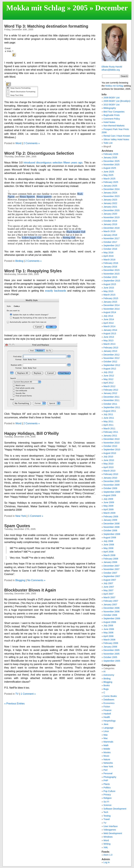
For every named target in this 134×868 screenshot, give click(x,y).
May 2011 (108, 421)
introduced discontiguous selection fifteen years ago (53, 163)
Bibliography (110, 108)
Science (107, 805)
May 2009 (108, 506)
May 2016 (108, 253)
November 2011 (111, 400)
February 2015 (111, 298)
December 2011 (111, 397)
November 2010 (111, 443)
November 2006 (111, 612)
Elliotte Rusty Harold (112, 67)
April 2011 (108, 425)
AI (104, 671)
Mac (106, 735)
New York (21, 516)
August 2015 (110, 284)
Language (108, 728)
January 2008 (110, 562)
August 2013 (110, 333)
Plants (107, 784)
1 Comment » (36, 516)
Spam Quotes (17, 526)
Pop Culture (109, 791)
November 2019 (111, 217)
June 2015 (109, 288)
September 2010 (112, 450)
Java (106, 724)
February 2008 (111, 559)
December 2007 (111, 566)
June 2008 (109, 545)
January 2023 (110, 200)
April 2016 (108, 256)
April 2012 (108, 383)
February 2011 (111, 432)
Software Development (115, 809)
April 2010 (108, 467)
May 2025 (108, 175)
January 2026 (110, 157)
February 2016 (111, 263)
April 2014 (108, 323)
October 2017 (110, 242)
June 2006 (109, 629)
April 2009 (108, 509)
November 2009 (111, 485)
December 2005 (111, 650)
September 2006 (112, 618)
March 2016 (109, 260)
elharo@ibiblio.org (111, 70)
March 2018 (109, 231)
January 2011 (110, 436)
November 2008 (111, 527)
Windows (108, 837)
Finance (107, 710)
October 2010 (110, 446)
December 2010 (111, 439)
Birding (19, 261)
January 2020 (110, 214)
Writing (107, 844)
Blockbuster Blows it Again (30, 590)
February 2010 (111, 474)
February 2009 (111, 517)
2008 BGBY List (111, 98)
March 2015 (109, 295)
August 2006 (110, 622)
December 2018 (111, 228)
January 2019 (110, 224)
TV (17, 694)
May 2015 (108, 291)
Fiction (107, 707)
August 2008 (110, 538)
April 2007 (108, 594)
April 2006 (108, 636)
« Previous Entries (14, 704)
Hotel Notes (109, 122)
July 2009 (108, 499)
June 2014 (109, 319)
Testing (107, 816)
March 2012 (109, 386)
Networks (108, 763)
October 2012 (110, 362)
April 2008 (108, 552)
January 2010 (110, 478)
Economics (109, 703)
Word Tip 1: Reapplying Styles (33, 271)
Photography (110, 777)
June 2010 (109, 460)
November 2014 (111, 309)
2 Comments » (32, 143)
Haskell (107, 714)
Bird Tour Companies (114, 112)
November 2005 (111, 654)
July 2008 (108, 541)
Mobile (107, 749)
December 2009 (111, 481)
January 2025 (110, 186)
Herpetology (110, 721)
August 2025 (110, 168)
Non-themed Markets (114, 126)
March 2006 (109, 640)
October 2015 (110, 277)
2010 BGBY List (111, 105)
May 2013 (108, 341)
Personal (108, 773)
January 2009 (110, 520)
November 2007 (111, 569)
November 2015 (111, 274)
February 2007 (111, 601)
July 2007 (108, 583)
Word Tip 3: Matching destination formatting (46, 26)
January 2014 (110, 330)
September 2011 (112, 407)
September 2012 (112, 365)
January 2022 (110, 203)
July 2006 (108, 626)
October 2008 (110, 530)
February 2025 (111, 182)
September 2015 (112, 281)
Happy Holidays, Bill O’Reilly (31, 433)
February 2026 (111, 154)
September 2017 (112, 245)
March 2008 (109, 555)
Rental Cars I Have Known (117, 136)
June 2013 (109, 337)
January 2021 (110, 207)
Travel (107, 819)
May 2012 (108, 379)
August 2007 (110, 580)
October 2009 (110, 488)
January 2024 (110, 193)
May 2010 (108, 464)
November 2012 (111, 358)
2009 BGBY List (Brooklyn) (117, 101)
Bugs (106, 689)
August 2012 (110, 369)
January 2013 (110, 351)
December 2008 (111, 524)
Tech (106, 812)
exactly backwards (56, 291)
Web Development (113, 833)
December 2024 (111, 189)
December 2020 (111, 210)
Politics (107, 788)
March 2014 (109, 326)
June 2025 (109, 172)
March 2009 (109, 513)
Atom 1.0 (108, 855)
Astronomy (109, 675)
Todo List (108, 143)
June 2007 (109, 587)
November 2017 (111, 238)
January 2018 (110, 235)
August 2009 (110, 495)
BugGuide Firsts (112, 115)
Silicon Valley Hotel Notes (116, 139)
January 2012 (110, 393)
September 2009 (112, 492)
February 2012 (111, 390)
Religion (108, 798)
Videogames (110, 830)
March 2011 (109, 429)
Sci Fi (106, 802)
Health (107, 717)
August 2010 (110, 453)
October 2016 (110, 249)
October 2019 (110, 221)
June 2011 (109, 418)
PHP (106, 780)
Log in (107, 862)
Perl (106, 770)
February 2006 (111, 643)
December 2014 (111, 305)
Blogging (20, 580)
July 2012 (108, 372)
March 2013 (109, 344)
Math (106, 745)
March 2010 (109, 471)
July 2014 (108, 316)
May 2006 (108, 633)
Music (106, 756)
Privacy (107, 795)
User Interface (111, 826)
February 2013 (111, 348)
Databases (109, 700)
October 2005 (110, 657)
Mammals (108, 742)
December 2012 (111, 355)
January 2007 (110, 604)
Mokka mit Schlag (36, 8)
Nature (107, 759)
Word (18, 143)
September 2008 (112, 534)
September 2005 (112, 661)
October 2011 (110, 404)
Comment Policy (112, 119)
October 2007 (110, 573)
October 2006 (110, 615)
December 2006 (111, 608)
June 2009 (109, 502)
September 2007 (112, 576)
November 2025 (111, 165)
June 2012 (109, 376)
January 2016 (110, 267)
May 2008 (108, 548)
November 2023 (111, 196)
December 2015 (111, 270)
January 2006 (110, 647)
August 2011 (110, 411)
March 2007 (109, 597)
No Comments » (36, 580)
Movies (107, 752)
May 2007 (108, 590)
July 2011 (108, 414)
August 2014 (110, 312)
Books (107, 685)
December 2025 (111, 161)
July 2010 (108, 457)
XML (106, 847)
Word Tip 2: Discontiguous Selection (39, 153)
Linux (106, 731)
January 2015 (110, 302)
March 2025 (109, 179)
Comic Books (110, 696)
